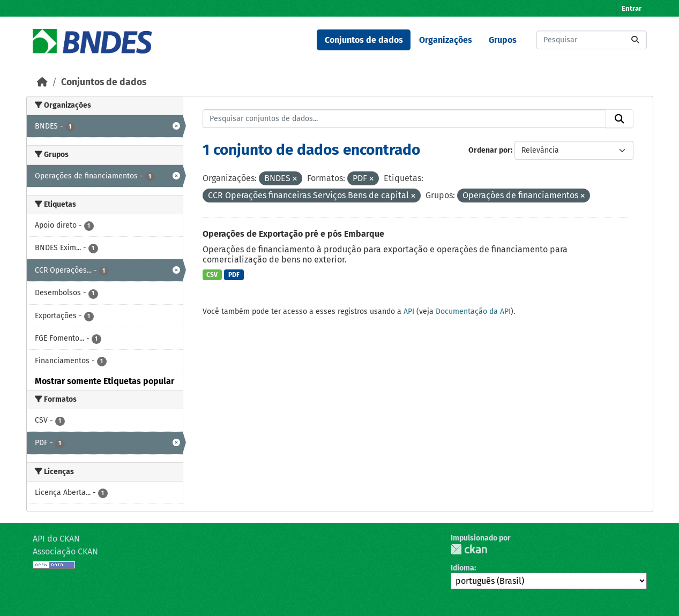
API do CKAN (56, 539)
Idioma (462, 568)
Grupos (503, 40)
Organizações (446, 40)
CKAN (469, 549)
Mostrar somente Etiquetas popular (105, 381)
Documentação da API (473, 311)
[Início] (42, 82)
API (409, 311)
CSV (212, 275)
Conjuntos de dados (364, 40)
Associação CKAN (65, 551)
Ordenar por (490, 150)
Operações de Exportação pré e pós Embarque (293, 234)
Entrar (632, 8)
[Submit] (635, 40)
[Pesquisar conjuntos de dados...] (592, 40)
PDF (234, 275)
